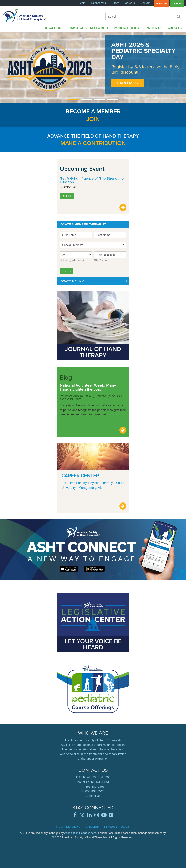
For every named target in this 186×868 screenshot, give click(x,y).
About (175, 28)
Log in (177, 4)
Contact (145, 3)
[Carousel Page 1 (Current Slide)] (74, 100)
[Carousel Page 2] (87, 100)
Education (53, 28)
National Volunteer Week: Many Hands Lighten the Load (88, 387)
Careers (130, 3)
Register (67, 196)
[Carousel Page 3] (99, 100)
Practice (77, 28)
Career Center (80, 475)
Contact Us (93, 796)
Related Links (68, 827)
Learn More (128, 83)
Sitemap (92, 827)
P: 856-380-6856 (93, 787)
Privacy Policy (117, 827)
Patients (155, 28)
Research (100, 28)
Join (83, 3)
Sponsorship (99, 3)
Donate (161, 4)
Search (178, 17)
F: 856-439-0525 (93, 791)
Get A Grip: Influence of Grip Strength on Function (93, 180)
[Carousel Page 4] (112, 100)
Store (116, 3)
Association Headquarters (80, 833)
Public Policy (128, 28)
